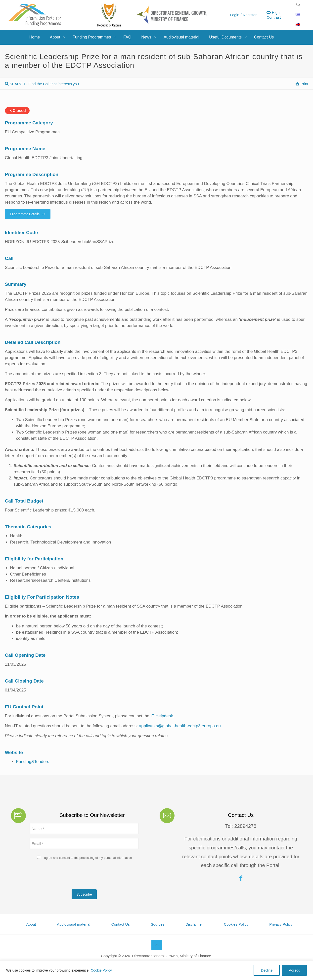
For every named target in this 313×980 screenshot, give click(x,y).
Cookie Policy (101, 970)
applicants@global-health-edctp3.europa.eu (180, 726)
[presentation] (67, 876)
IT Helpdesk (162, 716)
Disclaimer (194, 924)
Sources (157, 924)
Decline (267, 970)
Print (302, 84)
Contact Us (121, 924)
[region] (156, 970)
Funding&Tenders (33, 762)
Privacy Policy (281, 924)
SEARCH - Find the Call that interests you (42, 84)
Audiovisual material (74, 924)
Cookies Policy (236, 924)
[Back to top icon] (157, 945)
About (31, 924)
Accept (294, 970)
